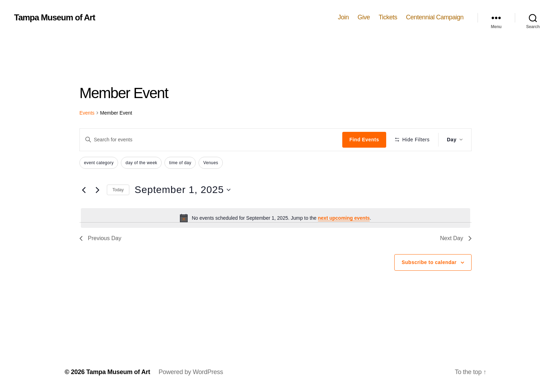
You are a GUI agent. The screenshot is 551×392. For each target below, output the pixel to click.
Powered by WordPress (191, 372)
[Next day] (97, 190)
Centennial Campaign (435, 17)
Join (343, 17)
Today (118, 190)
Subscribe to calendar (429, 262)
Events (87, 113)
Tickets (388, 17)
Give (364, 17)
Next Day (456, 238)
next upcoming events (344, 218)
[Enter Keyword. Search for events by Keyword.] (211, 140)
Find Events (364, 140)
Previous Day (100, 238)
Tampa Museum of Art (54, 18)
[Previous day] (84, 190)
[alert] (275, 218)
